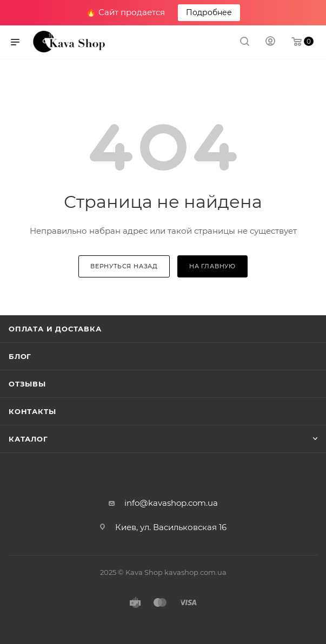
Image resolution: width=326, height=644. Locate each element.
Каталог (28, 439)
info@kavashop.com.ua (171, 503)
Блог (20, 356)
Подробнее (209, 12)
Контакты (32, 411)
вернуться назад (124, 266)
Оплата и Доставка (55, 329)
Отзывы (27, 384)
